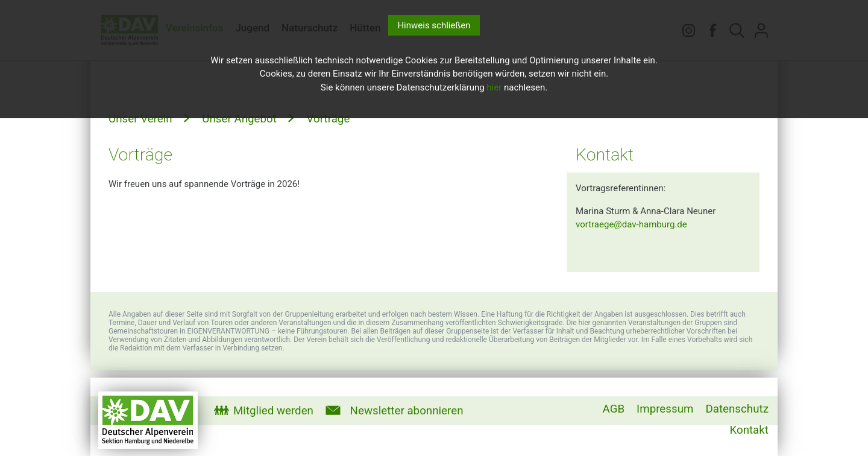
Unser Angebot (238, 119)
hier (494, 87)
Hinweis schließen (434, 25)
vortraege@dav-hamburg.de (631, 224)
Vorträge (327, 119)
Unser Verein (140, 119)
